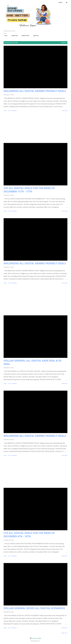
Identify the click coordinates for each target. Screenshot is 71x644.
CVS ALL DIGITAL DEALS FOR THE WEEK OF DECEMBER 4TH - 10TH (29, 535)
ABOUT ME (35, 36)
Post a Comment (12, 111)
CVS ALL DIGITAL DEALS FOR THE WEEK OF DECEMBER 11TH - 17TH (29, 190)
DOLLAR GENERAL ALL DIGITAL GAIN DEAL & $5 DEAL (32, 362)
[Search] (61, 2)
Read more (65, 111)
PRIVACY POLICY (25, 36)
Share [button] (5, 111)
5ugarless (39, 641)
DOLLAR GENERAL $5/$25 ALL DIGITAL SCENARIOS (34, 608)
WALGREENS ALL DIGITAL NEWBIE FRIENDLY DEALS (35, 91)
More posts (64, 633)
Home (5, 36)
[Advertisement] (35, 127)
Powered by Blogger (36, 638)
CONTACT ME (14, 36)
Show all (64, 43)
